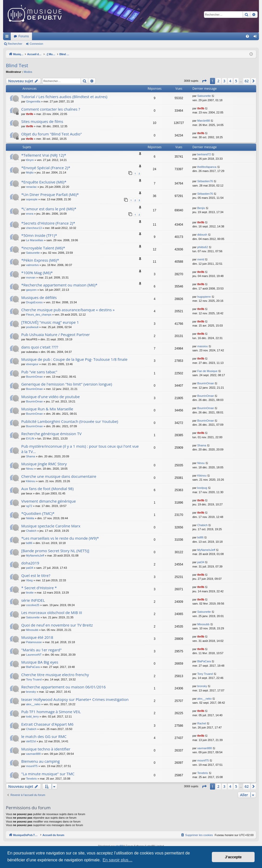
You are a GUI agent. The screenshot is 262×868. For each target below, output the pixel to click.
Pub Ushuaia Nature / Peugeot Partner (56, 334)
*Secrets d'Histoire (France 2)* (48, 223)
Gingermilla (33, 101)
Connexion (36, 44)
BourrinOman (34, 377)
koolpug (202, 488)
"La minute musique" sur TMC (48, 774)
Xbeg (29, 580)
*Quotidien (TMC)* (38, 513)
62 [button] (247, 81)
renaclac (31, 187)
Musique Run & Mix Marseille (47, 409)
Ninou (30, 469)
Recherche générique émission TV (51, 434)
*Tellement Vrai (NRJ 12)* (44, 155)
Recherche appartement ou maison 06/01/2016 (63, 687)
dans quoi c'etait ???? (40, 347)
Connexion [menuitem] (256, 37)
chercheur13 (34, 228)
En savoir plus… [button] (118, 860)
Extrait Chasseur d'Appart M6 (47, 724)
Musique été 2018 (37, 637)
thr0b (30, 114)
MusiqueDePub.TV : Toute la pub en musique (45, 36)
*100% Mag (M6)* (37, 273)
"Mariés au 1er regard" (41, 650)
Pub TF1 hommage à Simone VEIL (51, 712)
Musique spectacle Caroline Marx (51, 526)
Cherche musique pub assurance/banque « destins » (68, 310)
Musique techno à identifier (46, 749)
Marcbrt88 (204, 121)
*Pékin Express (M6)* (40, 260)
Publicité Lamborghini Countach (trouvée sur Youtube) (70, 421)
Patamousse (34, 642)
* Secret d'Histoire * (39, 588)
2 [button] (219, 81)
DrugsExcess (34, 302)
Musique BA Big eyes (40, 662)
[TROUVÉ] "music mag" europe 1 (50, 322)
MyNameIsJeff (35, 555)
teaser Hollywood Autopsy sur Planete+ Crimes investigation (75, 699)
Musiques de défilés (39, 297)
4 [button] (230, 81)
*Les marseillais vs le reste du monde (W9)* (60, 538)
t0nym (30, 160)
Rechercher (15, 44)
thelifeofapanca (207, 167)
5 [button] (236, 81)
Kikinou (31, 481)
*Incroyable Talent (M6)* (43, 248)
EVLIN (30, 438)
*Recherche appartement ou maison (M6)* (59, 285)
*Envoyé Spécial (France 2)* (46, 168)
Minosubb (32, 630)
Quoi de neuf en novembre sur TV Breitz (57, 625)
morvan (31, 277)
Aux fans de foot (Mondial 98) (47, 489)
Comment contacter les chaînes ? (51, 109)
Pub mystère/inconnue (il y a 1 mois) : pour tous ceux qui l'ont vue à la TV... (80, 449)
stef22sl (31, 741)
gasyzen (31, 290)
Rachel (202, 723)
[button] (204, 81)
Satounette (204, 96)
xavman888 (33, 754)
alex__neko (33, 704)
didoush (202, 235)
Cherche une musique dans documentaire (59, 476)
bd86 (29, 543)
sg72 (29, 506)
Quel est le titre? (36, 575)
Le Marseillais (35, 240)
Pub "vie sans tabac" (39, 372)
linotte (30, 593)
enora (30, 214)
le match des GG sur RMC (44, 736)
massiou (203, 346)
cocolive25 (33, 605)
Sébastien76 (205, 181)
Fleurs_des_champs (39, 315)
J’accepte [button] (233, 857)
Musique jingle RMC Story (44, 464)
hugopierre (204, 297)
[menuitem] (247, 36)
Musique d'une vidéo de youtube (51, 397)
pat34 (30, 568)
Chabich (31, 531)
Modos (28, 72)
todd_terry (32, 716)
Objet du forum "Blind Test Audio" (52, 134)
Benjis (201, 208)
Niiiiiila (30, 518)
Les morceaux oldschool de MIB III (52, 612)
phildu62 (203, 247)
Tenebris (31, 779)
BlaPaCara (33, 667)
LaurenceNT (34, 655)
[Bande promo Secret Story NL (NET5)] (55, 551)
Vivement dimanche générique (48, 501)
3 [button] (224, 81)
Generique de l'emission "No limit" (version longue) (67, 384)
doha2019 (30, 563)
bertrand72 (204, 154)
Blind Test (17, 65)
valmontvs (32, 265)
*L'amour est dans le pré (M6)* (49, 209)
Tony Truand (34, 679)
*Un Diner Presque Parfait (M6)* (50, 194)
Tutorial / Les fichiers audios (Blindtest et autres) (64, 97)
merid (201, 259)
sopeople (32, 199)
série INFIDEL (33, 600)
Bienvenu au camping (40, 761)
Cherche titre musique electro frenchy (55, 675)
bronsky (31, 692)
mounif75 (32, 766)
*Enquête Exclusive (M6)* (44, 182)
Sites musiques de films (42, 121)
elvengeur (32, 364)
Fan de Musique (207, 371)
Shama (31, 456)
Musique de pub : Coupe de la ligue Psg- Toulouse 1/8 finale (74, 359)
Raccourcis (8, 37)
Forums (91, 36)
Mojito (30, 172)
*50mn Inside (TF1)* (39, 235)
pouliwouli (32, 327)
